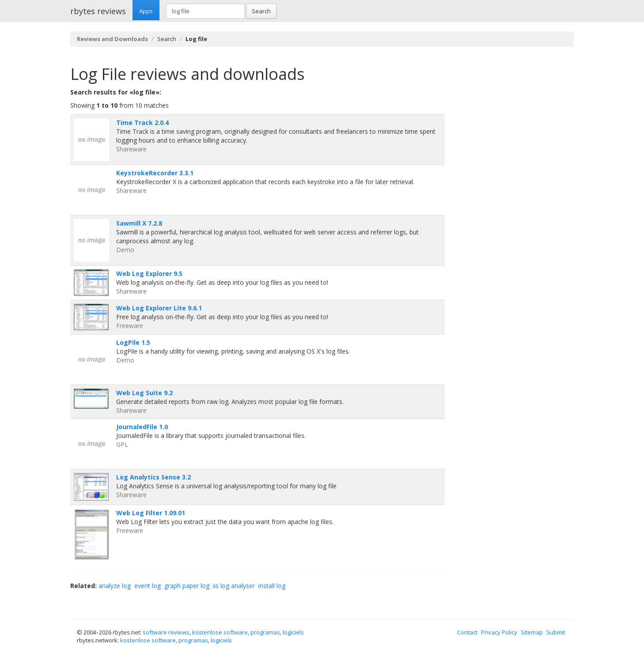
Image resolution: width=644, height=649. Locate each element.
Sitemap (532, 632)
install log (272, 586)
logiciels (293, 632)
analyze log (115, 586)
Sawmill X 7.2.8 (139, 223)
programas (265, 632)
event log (148, 586)
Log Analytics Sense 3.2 (153, 477)
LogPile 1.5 (133, 342)
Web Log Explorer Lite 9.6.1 (159, 308)
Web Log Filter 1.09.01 (151, 513)
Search (261, 11)
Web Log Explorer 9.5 (149, 274)
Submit (556, 632)
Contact (467, 632)
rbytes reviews (98, 11)
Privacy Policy (499, 632)
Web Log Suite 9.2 (144, 393)
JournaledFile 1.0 (142, 427)
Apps (146, 11)
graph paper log (187, 586)
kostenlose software (220, 632)
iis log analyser (234, 586)
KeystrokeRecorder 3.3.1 (155, 173)
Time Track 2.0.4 (142, 123)
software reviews (166, 632)
